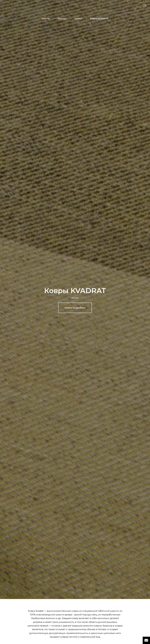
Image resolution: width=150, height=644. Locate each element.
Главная (46, 19)
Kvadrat (78, 19)
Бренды (62, 19)
